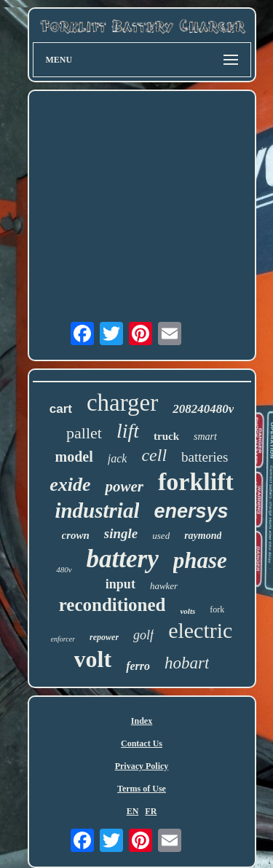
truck (166, 436)
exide (70, 485)
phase (200, 560)
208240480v (203, 409)
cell (154, 455)
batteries (205, 457)
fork (217, 609)
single (121, 533)
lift (128, 431)
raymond (203, 536)
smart (205, 437)
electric (200, 630)
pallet (84, 433)
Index (142, 721)
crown (76, 535)
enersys (191, 511)
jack (118, 458)
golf (143, 635)
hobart (187, 663)
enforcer (63, 639)
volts (187, 611)
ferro (138, 666)
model (74, 457)
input (120, 584)
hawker (164, 586)
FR (151, 811)
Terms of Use (142, 789)
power (124, 486)
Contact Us (142, 743)
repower (104, 637)
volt (93, 659)
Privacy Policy (142, 766)
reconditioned (112, 605)
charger (122, 403)
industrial (97, 510)
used (161, 536)
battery (123, 559)
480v (64, 569)
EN (133, 811)
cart (61, 409)
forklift (196, 482)
